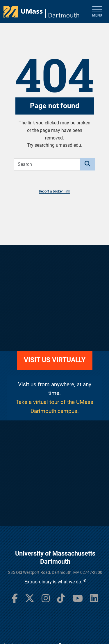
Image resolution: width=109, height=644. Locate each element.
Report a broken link (54, 191)
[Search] (87, 164)
